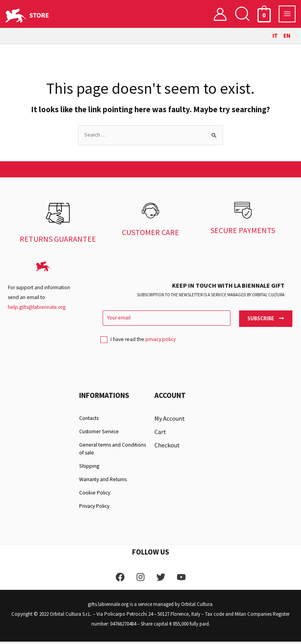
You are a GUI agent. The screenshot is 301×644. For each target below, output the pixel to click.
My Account (170, 421)
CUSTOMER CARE (150, 234)
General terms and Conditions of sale (112, 451)
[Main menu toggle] (287, 15)
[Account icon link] (220, 15)
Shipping (89, 468)
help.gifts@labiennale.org (37, 309)
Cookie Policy (95, 495)
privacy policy (160, 342)
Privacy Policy (94, 508)
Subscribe (266, 321)
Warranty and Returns (103, 482)
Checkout (167, 447)
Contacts (89, 421)
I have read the (138, 345)
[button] (242, 15)
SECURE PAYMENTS (243, 233)
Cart (160, 434)
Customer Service (99, 434)
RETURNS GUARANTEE (58, 241)
